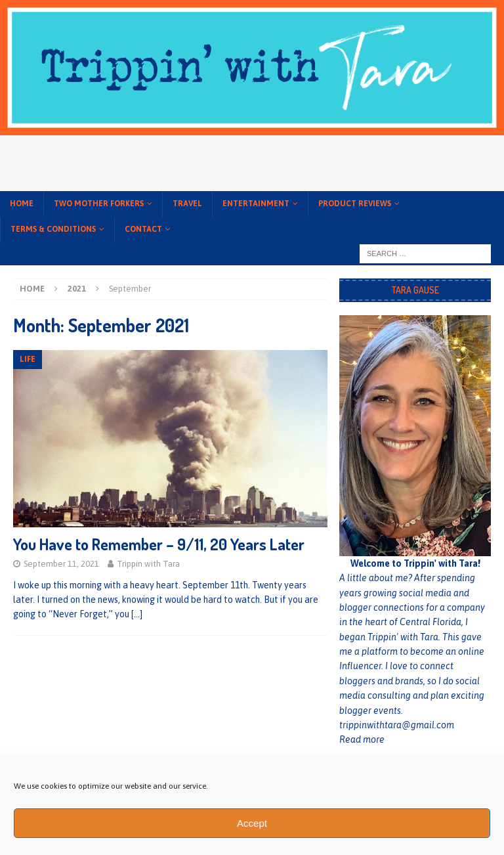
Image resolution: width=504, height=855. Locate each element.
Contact (143, 229)
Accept (252, 823)
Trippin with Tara (148, 564)
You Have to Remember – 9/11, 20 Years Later (159, 544)
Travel (187, 204)
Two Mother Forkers (99, 204)
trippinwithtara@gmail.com (397, 725)
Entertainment (256, 204)
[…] (137, 614)
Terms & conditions (53, 229)
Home (22, 204)
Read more (362, 739)
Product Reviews (355, 204)
